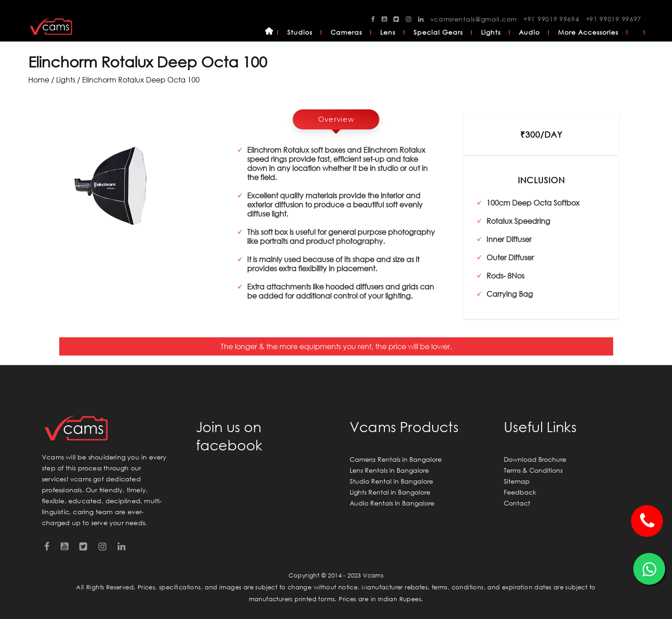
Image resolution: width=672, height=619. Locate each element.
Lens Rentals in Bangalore (389, 470)
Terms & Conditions (533, 470)
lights (66, 80)
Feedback (520, 492)
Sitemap (517, 481)
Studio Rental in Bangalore (391, 481)
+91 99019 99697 (614, 19)
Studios (300, 32)
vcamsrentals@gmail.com (474, 19)
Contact (517, 503)
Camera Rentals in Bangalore (396, 459)
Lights (491, 32)
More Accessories (588, 32)
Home (269, 32)
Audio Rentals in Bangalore (392, 503)
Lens (388, 32)
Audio (529, 32)
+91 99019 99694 (551, 19)
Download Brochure (535, 459)
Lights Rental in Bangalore (390, 492)
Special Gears (438, 32)
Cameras (346, 32)
